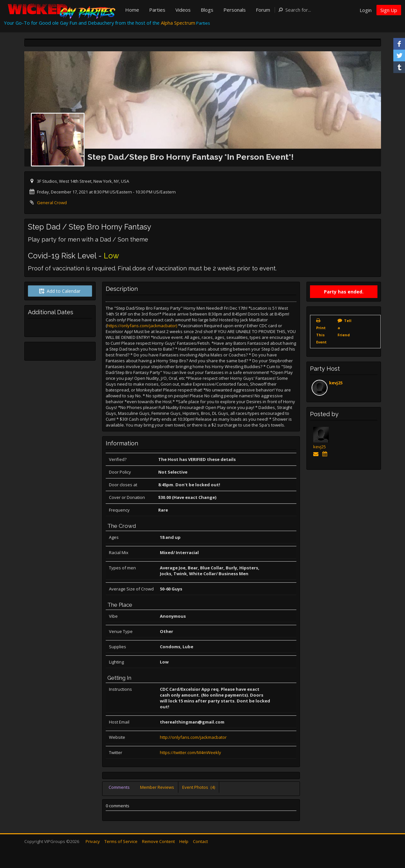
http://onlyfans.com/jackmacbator (193, 737)
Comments (119, 787)
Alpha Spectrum (178, 23)
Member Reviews (157, 787)
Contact (200, 841)
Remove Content (158, 841)
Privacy (93, 841)
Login (366, 10)
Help (184, 841)
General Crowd (52, 203)
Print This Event (321, 335)
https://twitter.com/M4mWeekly (191, 752)
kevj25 (336, 383)
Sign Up (389, 10)
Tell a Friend (345, 328)
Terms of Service (121, 841)
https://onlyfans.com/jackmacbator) (142, 326)
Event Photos (199, 787)
